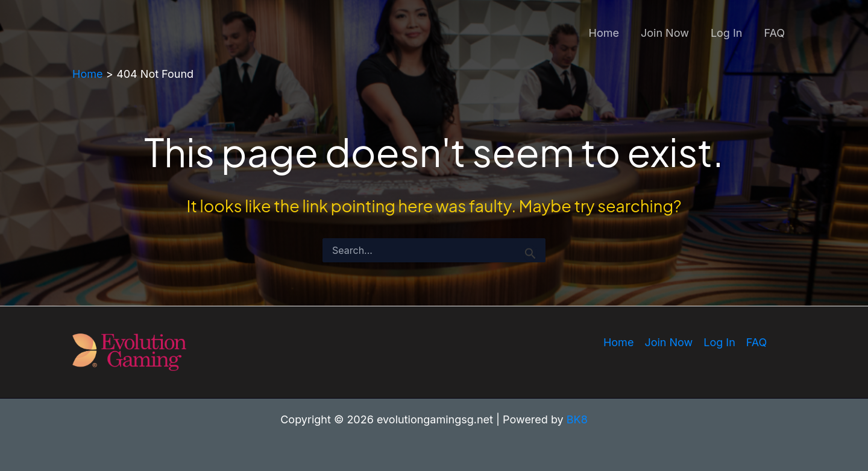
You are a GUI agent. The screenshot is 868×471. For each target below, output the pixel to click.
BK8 (577, 419)
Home (604, 33)
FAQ (774, 33)
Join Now (665, 33)
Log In (727, 33)
